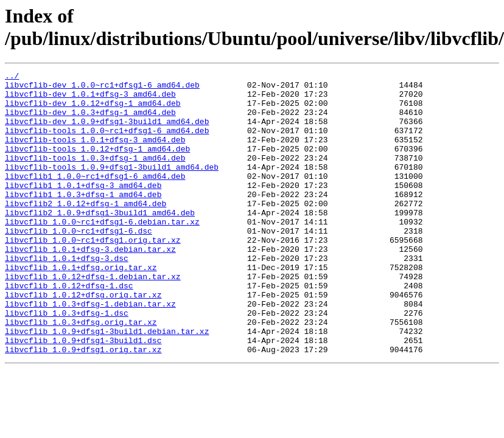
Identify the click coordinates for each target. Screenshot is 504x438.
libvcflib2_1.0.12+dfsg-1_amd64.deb (86, 231)
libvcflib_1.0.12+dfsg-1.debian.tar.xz (93, 318)
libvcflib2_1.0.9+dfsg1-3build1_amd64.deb (100, 242)
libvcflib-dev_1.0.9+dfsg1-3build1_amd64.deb (107, 132)
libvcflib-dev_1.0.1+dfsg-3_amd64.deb (90, 99)
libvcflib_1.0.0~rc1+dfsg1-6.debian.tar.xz (102, 252)
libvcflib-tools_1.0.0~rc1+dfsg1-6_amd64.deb (107, 143)
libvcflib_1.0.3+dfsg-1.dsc (67, 362)
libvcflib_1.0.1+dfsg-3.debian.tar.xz (90, 285)
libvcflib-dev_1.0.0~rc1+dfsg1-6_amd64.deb (102, 88)
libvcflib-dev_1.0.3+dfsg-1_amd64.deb (90, 121)
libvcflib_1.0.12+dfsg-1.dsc (69, 329)
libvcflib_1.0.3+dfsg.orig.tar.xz (81, 373)
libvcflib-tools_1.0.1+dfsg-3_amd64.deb (95, 154)
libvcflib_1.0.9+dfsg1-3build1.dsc (83, 395)
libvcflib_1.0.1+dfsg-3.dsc (67, 296)
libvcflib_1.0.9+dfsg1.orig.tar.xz (83, 406)
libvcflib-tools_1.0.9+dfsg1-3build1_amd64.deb (112, 187)
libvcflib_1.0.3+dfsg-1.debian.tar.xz (90, 351)
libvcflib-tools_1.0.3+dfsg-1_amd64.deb (95, 176)
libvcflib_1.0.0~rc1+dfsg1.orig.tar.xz (93, 274)
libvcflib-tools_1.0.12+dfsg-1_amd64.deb (97, 165)
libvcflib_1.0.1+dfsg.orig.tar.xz (81, 307)
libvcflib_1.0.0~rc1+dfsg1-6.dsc (79, 263)
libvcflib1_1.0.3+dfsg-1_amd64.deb (83, 220)
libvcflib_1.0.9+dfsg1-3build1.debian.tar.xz (107, 384)
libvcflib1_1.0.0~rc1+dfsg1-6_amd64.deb (95, 198)
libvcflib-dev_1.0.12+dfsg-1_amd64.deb (93, 110)
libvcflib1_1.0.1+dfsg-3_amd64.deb (83, 209)
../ (12, 77)
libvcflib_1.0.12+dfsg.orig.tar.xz (83, 340)
